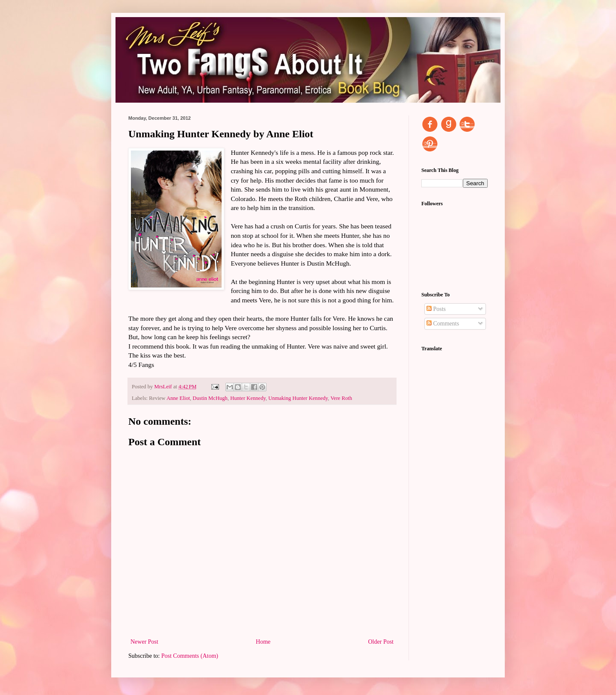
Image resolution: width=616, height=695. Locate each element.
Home (263, 642)
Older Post (381, 642)
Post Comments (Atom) (190, 656)
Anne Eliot (178, 398)
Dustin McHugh (210, 398)
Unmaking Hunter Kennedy (298, 398)
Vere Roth (341, 398)
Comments (443, 324)
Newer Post (144, 642)
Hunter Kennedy (248, 398)
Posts (436, 309)
